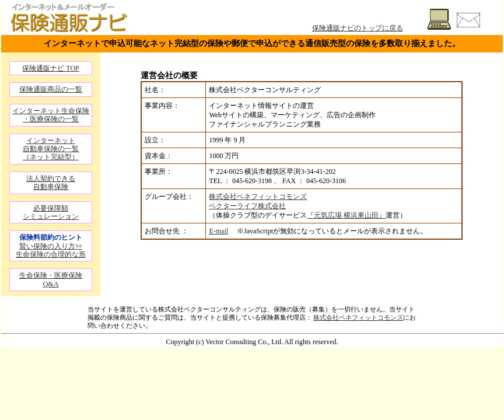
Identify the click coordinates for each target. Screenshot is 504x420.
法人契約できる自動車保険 (51, 183)
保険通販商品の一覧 (51, 89)
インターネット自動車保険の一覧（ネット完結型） (51, 149)
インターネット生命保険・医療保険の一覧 (51, 115)
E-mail (218, 231)
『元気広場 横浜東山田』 (346, 215)
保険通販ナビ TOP (50, 68)
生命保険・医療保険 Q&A (51, 279)
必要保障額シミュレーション (51, 212)
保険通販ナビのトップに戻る (358, 28)
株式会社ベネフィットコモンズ (258, 197)
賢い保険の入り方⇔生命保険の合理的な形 (51, 250)
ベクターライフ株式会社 (247, 206)
